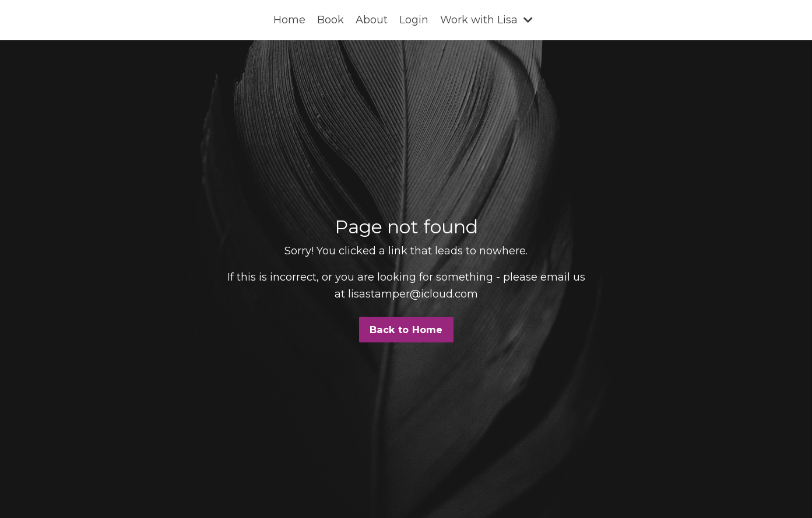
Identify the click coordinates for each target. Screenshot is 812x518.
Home (289, 20)
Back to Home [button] (406, 330)
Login (414, 20)
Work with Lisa (486, 20)
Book (331, 20)
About (372, 20)
